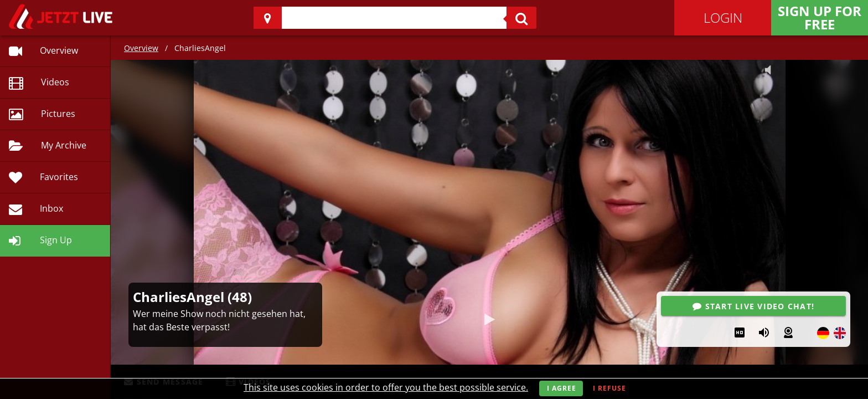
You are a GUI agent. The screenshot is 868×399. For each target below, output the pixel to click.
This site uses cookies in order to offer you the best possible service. (386, 387)
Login (723, 17)
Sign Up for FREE (820, 17)
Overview (141, 48)
